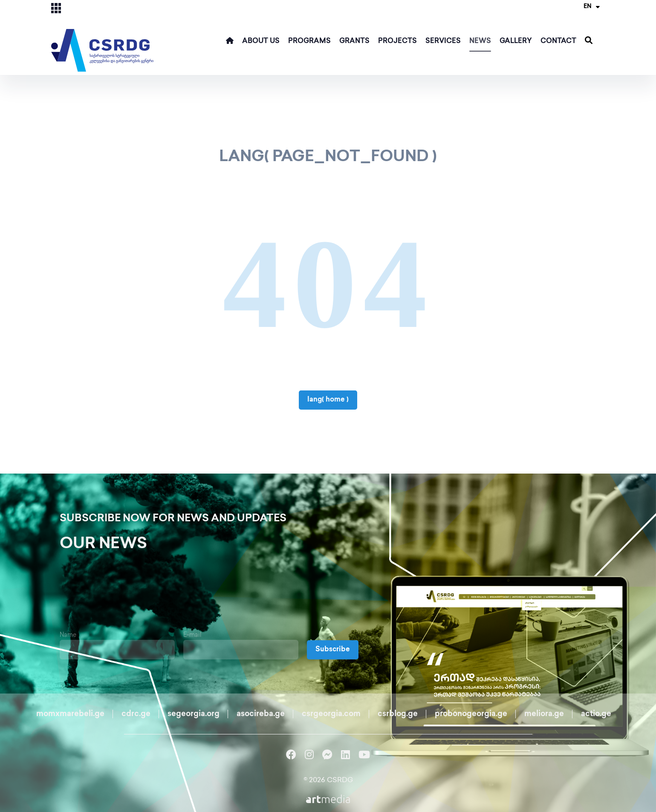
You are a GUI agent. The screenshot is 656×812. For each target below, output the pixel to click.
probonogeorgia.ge (471, 714)
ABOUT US (261, 42)
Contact (558, 42)
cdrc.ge (136, 714)
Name (68, 635)
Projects (397, 42)
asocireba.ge (261, 714)
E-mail (192, 635)
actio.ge (596, 714)
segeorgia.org (194, 714)
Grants (354, 42)
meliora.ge (544, 714)
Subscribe (333, 650)
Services (443, 42)
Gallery (516, 42)
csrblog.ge (398, 714)
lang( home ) (328, 400)
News (480, 42)
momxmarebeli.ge (70, 714)
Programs (309, 42)
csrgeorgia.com (331, 714)
